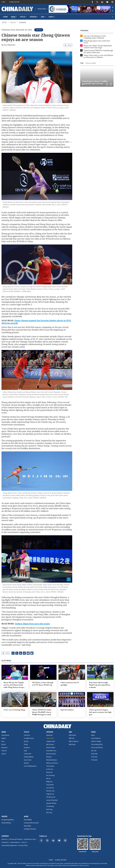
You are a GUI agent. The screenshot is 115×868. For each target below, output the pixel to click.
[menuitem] (42, 9)
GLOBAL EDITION (14, 2)
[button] (83, 85)
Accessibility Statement (9, 845)
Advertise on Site (30, 839)
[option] (97, 77)
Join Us (24, 842)
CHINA (3, 2)
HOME (5, 17)
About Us (5, 839)
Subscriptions (15, 842)
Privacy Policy (23, 845)
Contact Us (5, 842)
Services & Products (16, 839)
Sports (13, 22)
